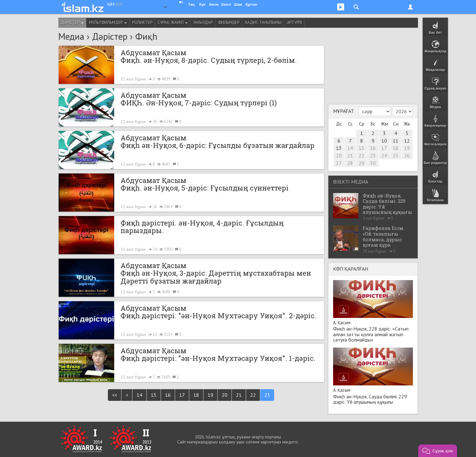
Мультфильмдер (108, 23)
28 (350, 163)
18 (196, 395)
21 (239, 395)
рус (119, 3)
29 (361, 163)
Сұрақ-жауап (173, 23)
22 (253, 395)
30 (373, 163)
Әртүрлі (294, 23)
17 (182, 395)
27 (339, 163)
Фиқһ (146, 36)
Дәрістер (72, 23)
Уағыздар (203, 23)
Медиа (71, 36)
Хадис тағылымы (263, 23)
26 (407, 155)
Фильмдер (229, 23)
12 (407, 141)
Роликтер (142, 23)
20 (225, 395)
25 (396, 155)
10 (384, 141)
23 (267, 395)
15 (154, 395)
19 (210, 395)
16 (168, 395)
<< (115, 395)
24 (384, 155)
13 (339, 148)
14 (139, 395)
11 (396, 141)
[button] (438, 451)
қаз (111, 3)
